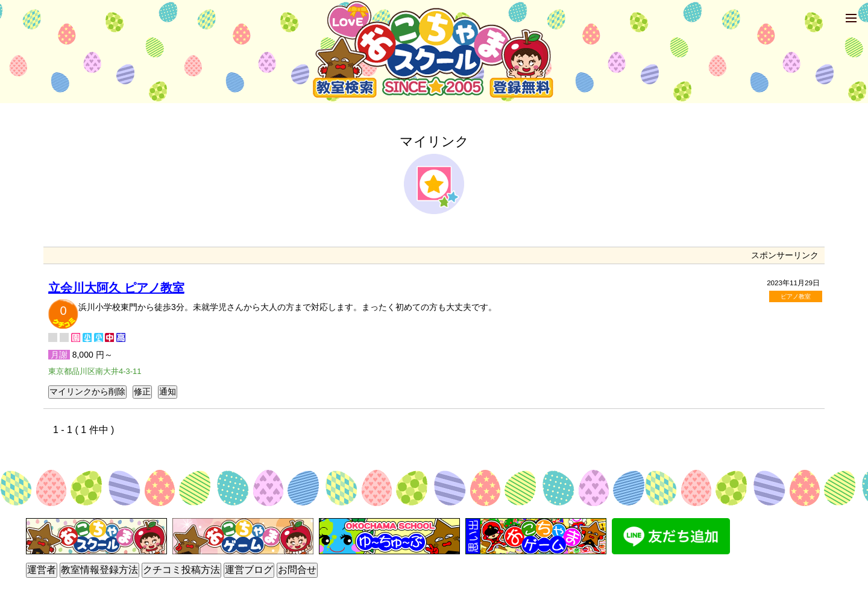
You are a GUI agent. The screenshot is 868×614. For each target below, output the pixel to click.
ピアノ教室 (796, 296)
